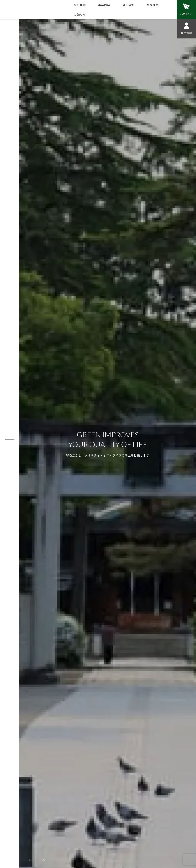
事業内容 (104, 5)
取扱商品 (153, 5)
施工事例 (128, 5)
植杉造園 (15, 8)
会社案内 (80, 5)
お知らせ (80, 15)
